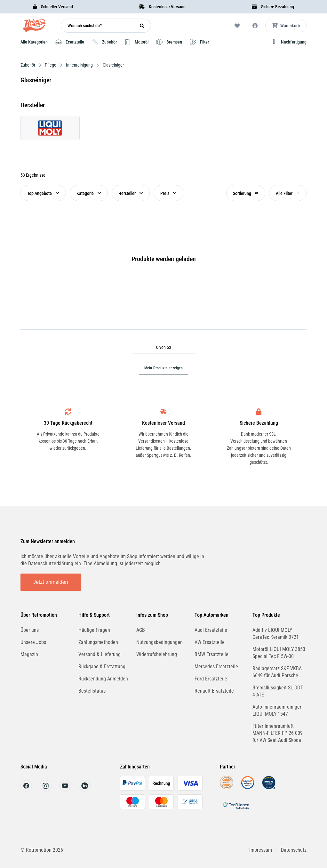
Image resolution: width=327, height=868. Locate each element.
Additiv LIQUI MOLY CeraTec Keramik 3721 (276, 634)
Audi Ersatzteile (211, 630)
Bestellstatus (92, 691)
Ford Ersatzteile (211, 679)
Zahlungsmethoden (98, 642)
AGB (141, 630)
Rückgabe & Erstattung (102, 667)
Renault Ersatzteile (214, 691)
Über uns (30, 630)
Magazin (29, 654)
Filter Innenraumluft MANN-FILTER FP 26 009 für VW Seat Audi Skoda (278, 733)
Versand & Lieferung (100, 654)
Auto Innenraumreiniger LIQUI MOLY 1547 (277, 710)
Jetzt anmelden (51, 582)
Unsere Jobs (33, 642)
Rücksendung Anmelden (103, 679)
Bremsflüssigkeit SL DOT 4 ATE (278, 691)
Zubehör (28, 65)
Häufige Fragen (94, 630)
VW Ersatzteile (210, 642)
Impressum (261, 850)
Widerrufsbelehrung (157, 654)
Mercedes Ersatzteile (216, 667)
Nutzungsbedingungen (160, 642)
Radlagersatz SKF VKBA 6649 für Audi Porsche (277, 672)
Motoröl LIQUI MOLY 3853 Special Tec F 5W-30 (279, 653)
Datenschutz (294, 850)
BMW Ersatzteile (211, 654)
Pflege (51, 65)
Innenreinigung (79, 65)
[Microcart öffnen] (286, 26)
